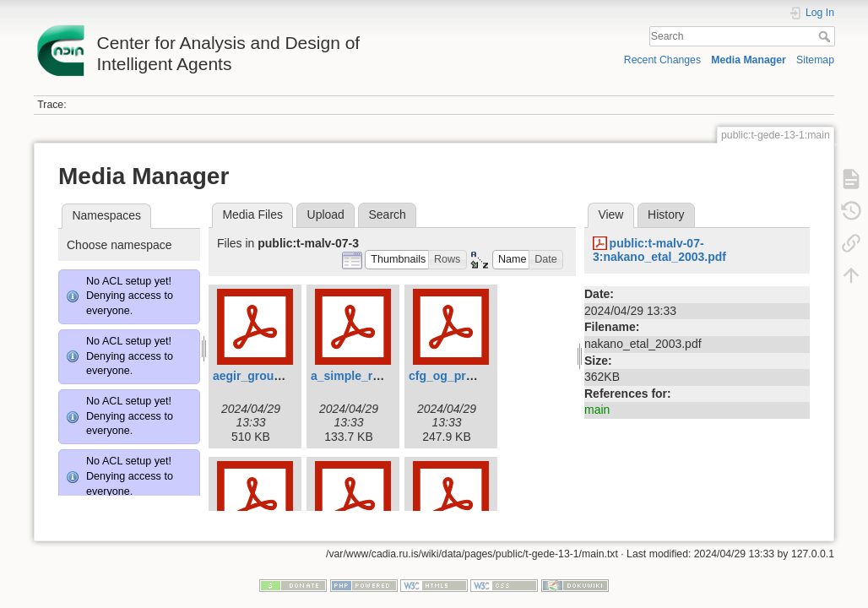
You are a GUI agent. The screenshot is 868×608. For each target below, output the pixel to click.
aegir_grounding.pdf (270, 376)
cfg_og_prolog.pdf (461, 376)
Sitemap (815, 60)
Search (826, 36)
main (597, 410)
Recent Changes (662, 60)
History (666, 214)
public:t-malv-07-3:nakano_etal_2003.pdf (659, 250)
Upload (326, 214)
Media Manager (749, 60)
